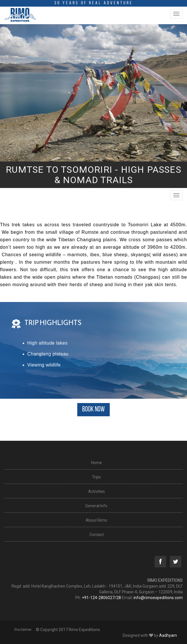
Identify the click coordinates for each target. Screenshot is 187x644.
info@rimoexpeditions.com (158, 598)
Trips (96, 477)
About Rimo (96, 520)
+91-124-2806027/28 (101, 598)
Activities (97, 491)
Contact (97, 535)
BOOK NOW (93, 410)
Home (97, 463)
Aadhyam (168, 635)
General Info (96, 506)
